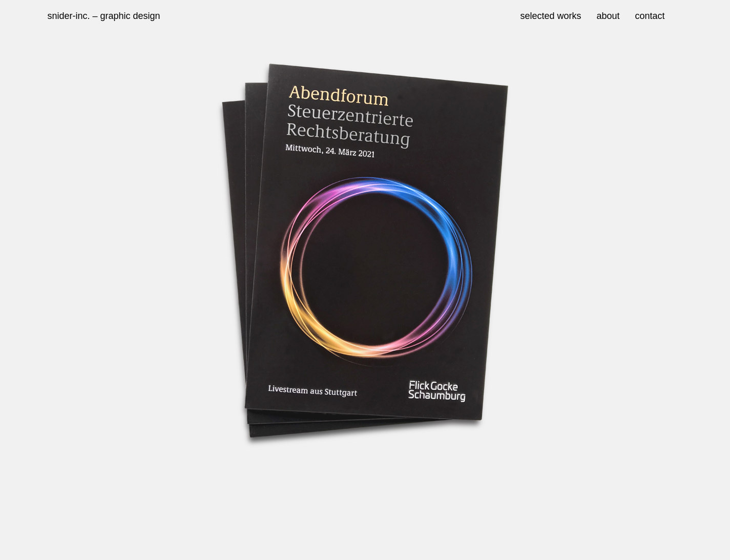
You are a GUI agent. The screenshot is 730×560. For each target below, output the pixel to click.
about (608, 16)
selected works (550, 16)
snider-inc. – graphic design (104, 16)
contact (650, 16)
